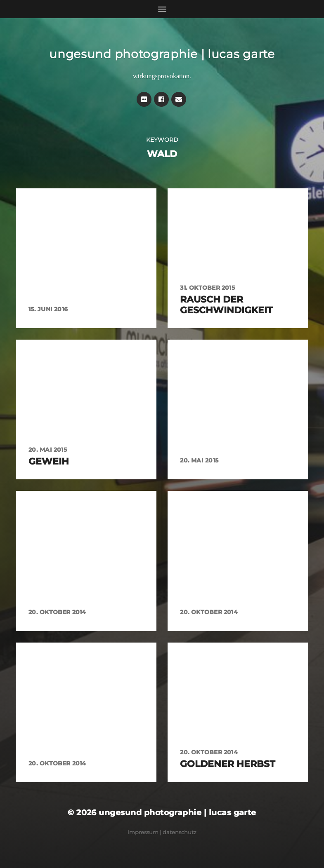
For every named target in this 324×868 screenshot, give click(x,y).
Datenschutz (180, 832)
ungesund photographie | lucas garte (162, 54)
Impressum (143, 832)
